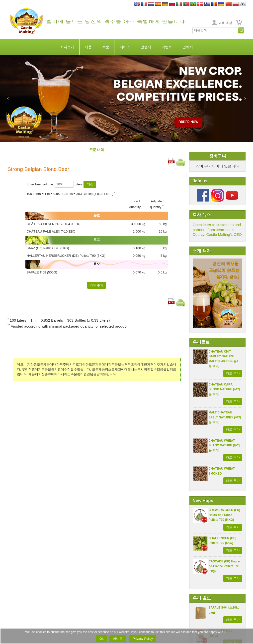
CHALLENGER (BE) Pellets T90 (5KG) (222, 541)
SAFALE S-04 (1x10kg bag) (224, 610)
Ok (101, 639)
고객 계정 (225, 23)
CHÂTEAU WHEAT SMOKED (222, 471)
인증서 (146, 47)
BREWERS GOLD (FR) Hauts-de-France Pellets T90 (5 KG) (224, 515)
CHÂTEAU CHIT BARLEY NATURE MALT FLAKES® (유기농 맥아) (224, 359)
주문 (106, 47)
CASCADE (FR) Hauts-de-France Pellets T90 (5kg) (224, 566)
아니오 (118, 639)
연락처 (188, 47)
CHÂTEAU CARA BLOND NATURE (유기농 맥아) (224, 389)
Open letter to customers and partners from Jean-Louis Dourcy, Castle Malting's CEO (217, 230)
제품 (88, 47)
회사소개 (67, 47)
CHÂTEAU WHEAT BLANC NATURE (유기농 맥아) (224, 446)
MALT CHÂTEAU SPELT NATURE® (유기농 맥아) (225, 417)
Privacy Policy (143, 639)
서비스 (125, 47)
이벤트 (167, 47)
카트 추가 (233, 373)
